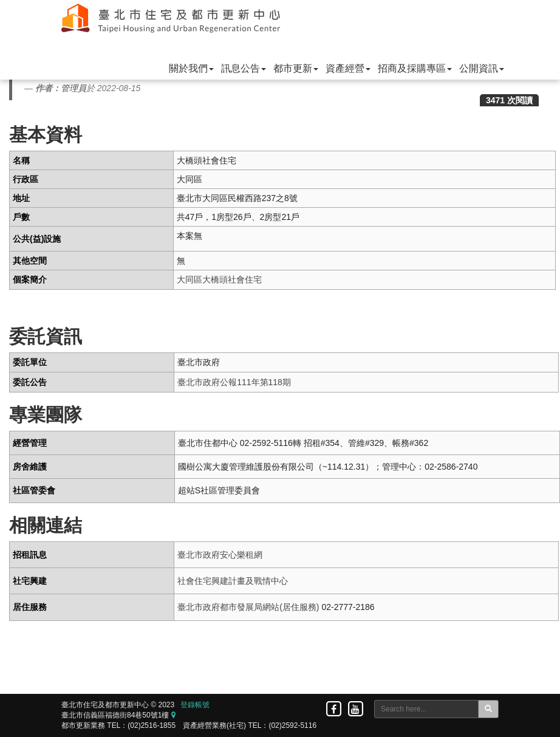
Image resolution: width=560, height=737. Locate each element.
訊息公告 (244, 68)
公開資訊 (482, 68)
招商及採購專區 (415, 68)
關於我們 (191, 68)
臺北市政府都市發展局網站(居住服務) (248, 607)
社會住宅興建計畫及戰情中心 (233, 581)
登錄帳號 (195, 705)
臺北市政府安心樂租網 (220, 555)
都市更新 (296, 68)
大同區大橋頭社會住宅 (219, 279)
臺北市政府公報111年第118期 (234, 382)
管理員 (73, 88)
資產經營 (348, 68)
